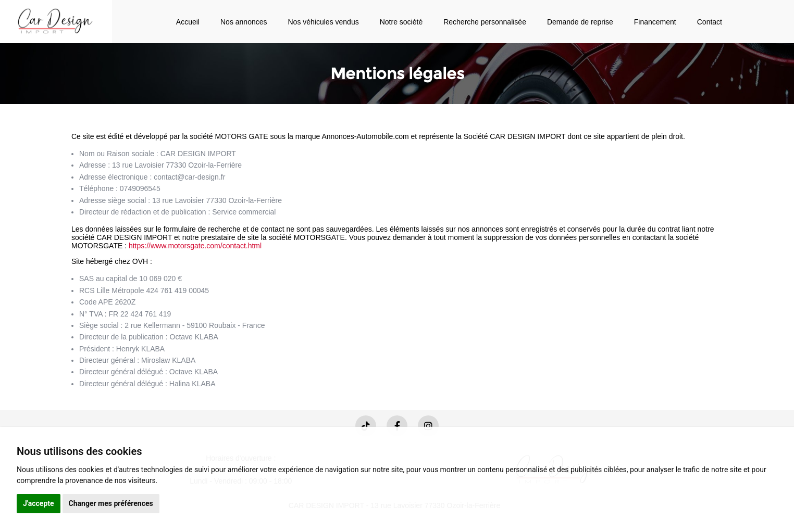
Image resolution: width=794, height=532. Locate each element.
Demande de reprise (580, 22)
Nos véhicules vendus (324, 22)
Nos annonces (244, 22)
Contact (710, 22)
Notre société (401, 22)
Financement (655, 22)
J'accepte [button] (39, 503)
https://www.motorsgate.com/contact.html (195, 246)
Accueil (188, 22)
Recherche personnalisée (485, 22)
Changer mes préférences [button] (111, 503)
